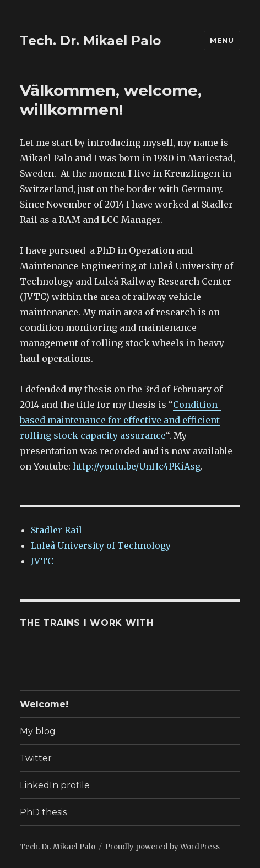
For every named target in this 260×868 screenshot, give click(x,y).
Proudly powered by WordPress (162, 847)
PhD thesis (43, 812)
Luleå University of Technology (101, 545)
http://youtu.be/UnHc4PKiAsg (137, 466)
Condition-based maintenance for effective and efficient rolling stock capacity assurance (121, 420)
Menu (222, 40)
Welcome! (44, 704)
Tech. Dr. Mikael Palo (90, 41)
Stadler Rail (56, 530)
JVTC (42, 561)
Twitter (36, 758)
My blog (38, 731)
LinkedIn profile (55, 785)
